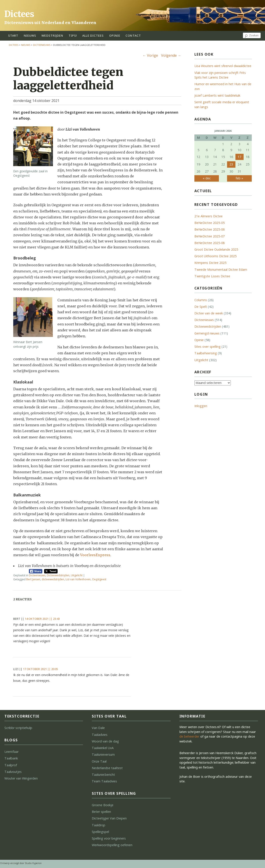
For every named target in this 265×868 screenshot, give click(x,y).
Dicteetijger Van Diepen (109, 818)
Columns (201, 300)
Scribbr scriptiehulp (18, 728)
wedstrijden (52, 36)
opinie (115, 36)
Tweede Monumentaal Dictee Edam (221, 270)
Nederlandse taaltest (107, 768)
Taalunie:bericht (103, 775)
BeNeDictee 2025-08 (210, 243)
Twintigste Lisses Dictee (212, 276)
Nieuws (30, 36)
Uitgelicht (77, 575)
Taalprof (11, 765)
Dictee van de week (209, 313)
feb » (239, 178)
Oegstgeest (99, 579)
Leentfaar (11, 752)
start (13, 36)
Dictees (19, 14)
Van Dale (98, 728)
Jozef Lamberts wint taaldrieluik (217, 95)
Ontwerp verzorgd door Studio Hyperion (21, 863)
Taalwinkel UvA (103, 748)
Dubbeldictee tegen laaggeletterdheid (68, 79)
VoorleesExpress (95, 555)
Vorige (150, 55)
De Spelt (201, 307)
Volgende (171, 55)
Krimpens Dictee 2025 (210, 263)
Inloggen (201, 406)
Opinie (199, 340)
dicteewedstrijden (53, 579)
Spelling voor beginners (109, 838)
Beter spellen (101, 812)
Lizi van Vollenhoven (78, 579)
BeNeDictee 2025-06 (210, 229)
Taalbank (11, 758)
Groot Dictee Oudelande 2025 (216, 249)
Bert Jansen (33, 579)
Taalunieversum (103, 754)
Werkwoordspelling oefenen (112, 845)
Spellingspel (100, 832)
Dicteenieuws (42, 45)
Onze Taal (99, 761)
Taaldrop (99, 825)
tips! (73, 36)
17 (239, 157)
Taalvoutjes (13, 772)
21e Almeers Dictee (209, 216)
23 (231, 164)
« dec (207, 178)
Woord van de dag (105, 741)
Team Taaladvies (104, 781)
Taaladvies (100, 735)
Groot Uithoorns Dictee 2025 (215, 256)
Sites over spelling (208, 347)
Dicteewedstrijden (58, 575)
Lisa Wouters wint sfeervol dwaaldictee (223, 66)
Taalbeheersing (206, 353)
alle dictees (93, 36)
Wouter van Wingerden (21, 778)
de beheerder (189, 736)
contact (133, 36)
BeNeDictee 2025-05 (210, 223)
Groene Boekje (103, 805)
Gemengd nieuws (207, 333)
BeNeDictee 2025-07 (210, 236)
